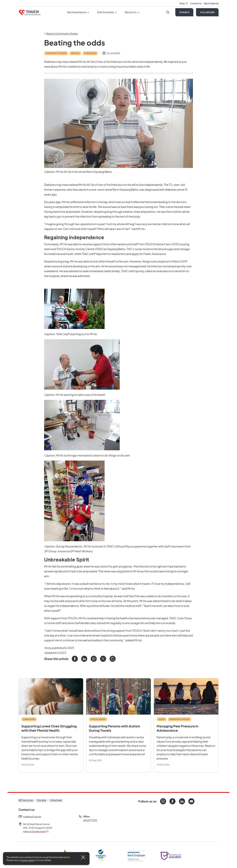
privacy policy (28, 860)
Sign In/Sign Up (211, 3)
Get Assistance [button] (78, 12)
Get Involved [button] (107, 12)
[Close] (83, 857)
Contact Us (196, 3)
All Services (26, 800)
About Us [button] (132, 12)
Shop (184, 3)
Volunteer (207, 12)
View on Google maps (36, 831)
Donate (184, 12)
